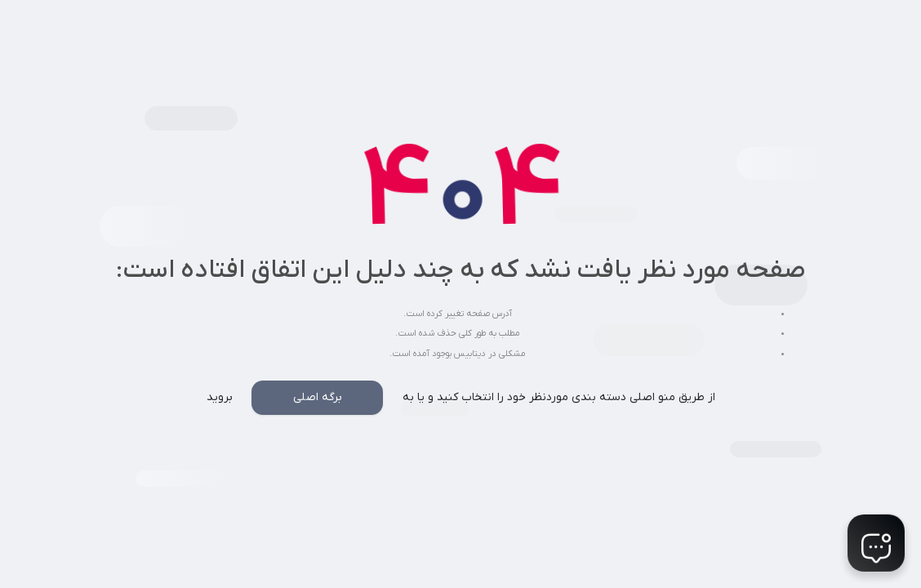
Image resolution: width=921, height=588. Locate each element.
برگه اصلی (318, 397)
